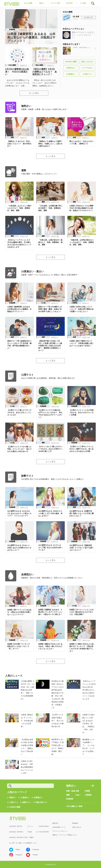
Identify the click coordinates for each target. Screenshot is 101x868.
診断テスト (27, 802)
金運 (77, 791)
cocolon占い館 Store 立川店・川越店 (21, 837)
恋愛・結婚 (71, 791)
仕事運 (87, 791)
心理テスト (14, 802)
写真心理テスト (41, 802)
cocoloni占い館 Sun (16, 826)
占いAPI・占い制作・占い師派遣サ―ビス (23, 843)
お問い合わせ (77, 827)
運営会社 (55, 823)
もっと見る (34, 93)
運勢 (68, 795)
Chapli (30, 832)
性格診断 (70, 799)
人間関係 (88, 795)
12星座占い (25, 797)
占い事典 (79, 806)
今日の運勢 (71, 806)
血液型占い (38, 797)
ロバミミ (30, 826)
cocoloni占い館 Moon (16, 832)
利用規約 (75, 823)
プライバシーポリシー (60, 831)
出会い (78, 795)
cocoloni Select (44, 826)
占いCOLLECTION (42, 832)
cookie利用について (59, 827)
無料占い (13, 797)
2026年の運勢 (15, 807)
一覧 (92, 786)
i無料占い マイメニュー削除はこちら (65, 835)
